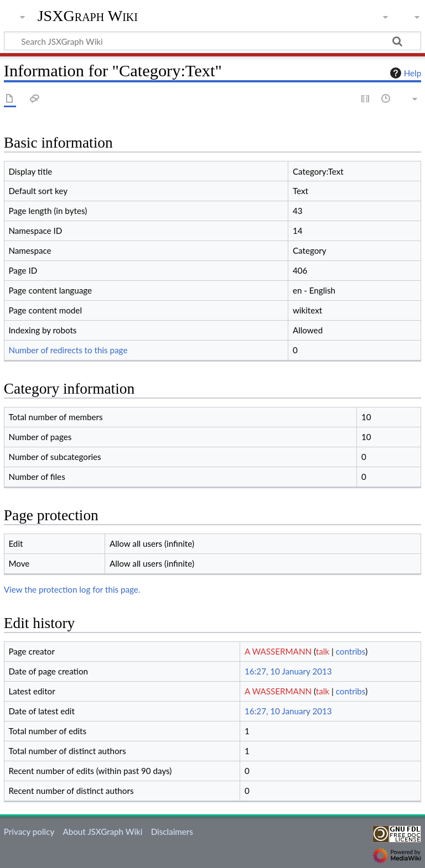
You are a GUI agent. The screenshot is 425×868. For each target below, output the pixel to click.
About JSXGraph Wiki (102, 832)
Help (404, 73)
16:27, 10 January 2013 (288, 671)
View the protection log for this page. (72, 589)
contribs (351, 651)
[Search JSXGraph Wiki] (212, 41)
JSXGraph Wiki (88, 16)
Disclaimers (172, 832)
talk (323, 651)
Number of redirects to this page (68, 350)
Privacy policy (29, 832)
